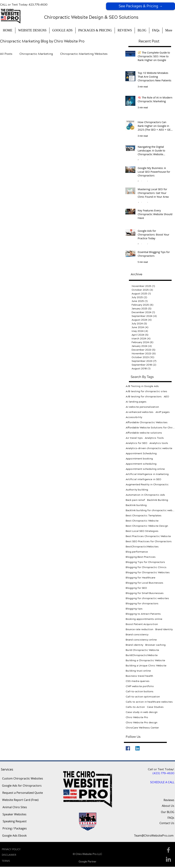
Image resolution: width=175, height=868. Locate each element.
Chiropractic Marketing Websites (84, 54)
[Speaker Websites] (14, 814)
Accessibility (134, 417)
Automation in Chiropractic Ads (145, 495)
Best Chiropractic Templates (144, 516)
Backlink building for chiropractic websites (150, 510)
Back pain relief (135, 500)
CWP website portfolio (140, 686)
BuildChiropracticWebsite (142, 655)
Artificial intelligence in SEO (143, 479)
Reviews (169, 800)
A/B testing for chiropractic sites (146, 391)
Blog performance (137, 552)
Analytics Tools (154, 438)
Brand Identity (164, 629)
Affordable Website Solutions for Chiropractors (150, 428)
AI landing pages (136, 402)
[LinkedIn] (137, 748)
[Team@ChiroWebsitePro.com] (154, 836)
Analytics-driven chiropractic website (149, 448)
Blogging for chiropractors (142, 603)
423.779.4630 (38, 5)
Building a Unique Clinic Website (146, 666)
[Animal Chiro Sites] (15, 807)
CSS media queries (138, 681)
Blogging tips (134, 609)
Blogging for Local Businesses (144, 583)
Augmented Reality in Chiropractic (147, 484)
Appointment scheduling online (145, 469)
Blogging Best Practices (141, 557)
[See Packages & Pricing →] (141, 6)
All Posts (6, 54)
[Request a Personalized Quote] (23, 793)
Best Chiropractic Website (142, 521)
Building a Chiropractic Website (145, 660)
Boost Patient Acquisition (142, 624)
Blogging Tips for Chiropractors (145, 562)
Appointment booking (139, 459)
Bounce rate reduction (139, 629)
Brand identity (134, 645)
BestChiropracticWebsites (142, 547)
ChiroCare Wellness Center (142, 728)
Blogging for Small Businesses (145, 593)
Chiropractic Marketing (36, 54)
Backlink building (136, 505)
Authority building (137, 490)
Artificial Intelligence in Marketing (147, 474)
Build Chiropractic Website (142, 650)
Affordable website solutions (144, 433)
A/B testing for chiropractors (144, 397)
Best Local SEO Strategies (142, 531)
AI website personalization (142, 407)
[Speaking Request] (15, 821)
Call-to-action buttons (140, 691)
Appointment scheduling (141, 464)
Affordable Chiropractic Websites (147, 422)
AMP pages (163, 412)
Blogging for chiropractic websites (147, 598)
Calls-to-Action (135, 707)
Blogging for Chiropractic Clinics (146, 567)
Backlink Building (158, 500)
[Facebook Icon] (168, 850)
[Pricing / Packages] (15, 829)
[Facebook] (128, 748)
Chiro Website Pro (137, 717)
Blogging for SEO (136, 588)
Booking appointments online (144, 619)
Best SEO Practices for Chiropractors (149, 541)
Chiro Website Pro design (142, 723)
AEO (166, 397)
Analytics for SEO (137, 443)
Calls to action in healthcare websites (149, 702)
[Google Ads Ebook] (14, 836)
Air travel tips (134, 438)
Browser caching (155, 645)
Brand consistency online (141, 640)
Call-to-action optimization (143, 697)
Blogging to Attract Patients (143, 614)
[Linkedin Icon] (168, 859)
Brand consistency (137, 635)
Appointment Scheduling (141, 453)
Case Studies (155, 707)
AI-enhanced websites (140, 412)
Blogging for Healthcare (141, 578)
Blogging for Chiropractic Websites (148, 572)
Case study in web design (142, 712)
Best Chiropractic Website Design (147, 526)
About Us (168, 806)
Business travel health (139, 676)
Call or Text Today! (161, 769)
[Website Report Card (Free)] (20, 800)
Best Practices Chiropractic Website (148, 536)
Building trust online (138, 671)
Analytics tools (159, 443)
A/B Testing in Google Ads (142, 386)
